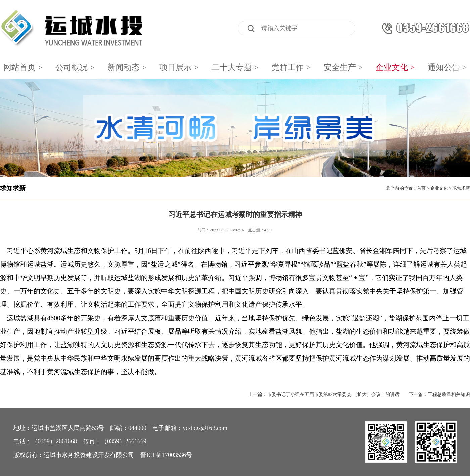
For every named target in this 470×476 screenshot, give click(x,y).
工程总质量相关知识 (449, 395)
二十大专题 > (235, 67)
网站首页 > (23, 67)
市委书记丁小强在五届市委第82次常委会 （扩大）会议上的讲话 (333, 395)
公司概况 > (75, 67)
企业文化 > (395, 67)
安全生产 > (343, 67)
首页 (421, 188)
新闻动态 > (127, 67)
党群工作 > (291, 67)
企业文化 (439, 188)
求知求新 (13, 188)
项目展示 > (179, 67)
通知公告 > (447, 67)
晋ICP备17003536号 (166, 455)
